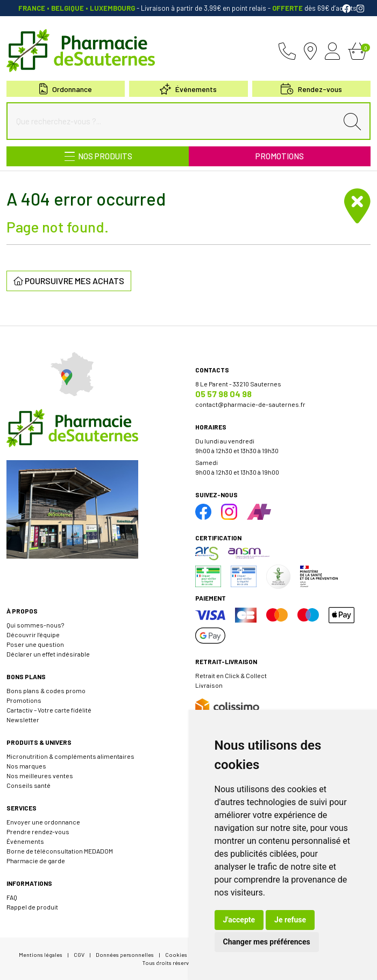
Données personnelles (125, 954)
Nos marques (26, 766)
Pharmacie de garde (36, 861)
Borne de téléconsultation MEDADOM (60, 851)
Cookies (176, 954)
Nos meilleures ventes (40, 775)
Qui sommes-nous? (35, 625)
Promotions (280, 156)
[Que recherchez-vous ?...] (175, 121)
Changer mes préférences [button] (267, 942)
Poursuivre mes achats (69, 281)
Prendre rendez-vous (38, 831)
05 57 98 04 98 (223, 394)
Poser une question (35, 644)
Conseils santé (29, 785)
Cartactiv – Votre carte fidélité (49, 710)
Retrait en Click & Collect (231, 675)
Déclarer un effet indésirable (48, 654)
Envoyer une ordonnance (43, 822)
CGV (79, 954)
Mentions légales (41, 954)
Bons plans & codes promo (46, 690)
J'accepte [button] (239, 920)
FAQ (12, 897)
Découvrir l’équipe (33, 634)
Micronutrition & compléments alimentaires (70, 756)
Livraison (209, 685)
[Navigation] (98, 156)
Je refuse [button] (290, 920)
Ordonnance (66, 89)
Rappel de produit (32, 907)
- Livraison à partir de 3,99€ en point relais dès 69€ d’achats (189, 8)
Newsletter (23, 720)
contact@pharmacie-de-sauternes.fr (250, 404)
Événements (188, 89)
